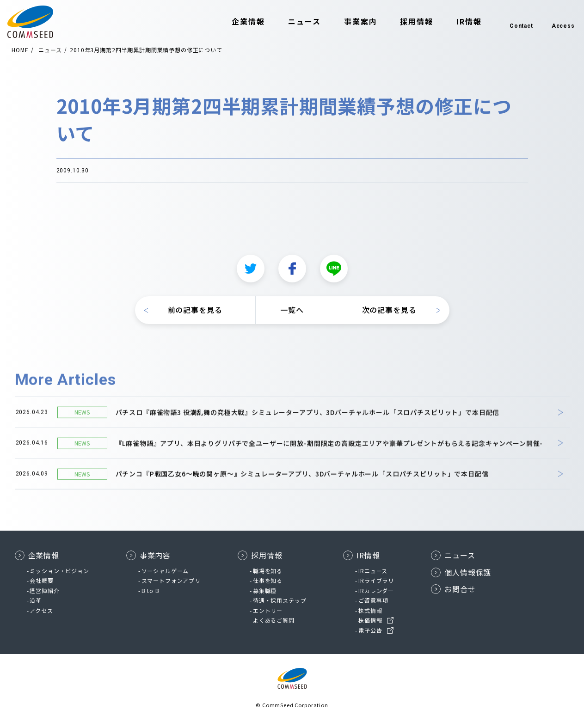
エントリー (268, 610)
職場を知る (268, 571)
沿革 (36, 600)
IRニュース (373, 571)
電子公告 (370, 630)
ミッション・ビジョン (59, 571)
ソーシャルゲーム (165, 571)
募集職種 (265, 590)
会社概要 (41, 580)
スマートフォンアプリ (171, 580)
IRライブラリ (376, 580)
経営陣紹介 (44, 590)
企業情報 (233, 22)
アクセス (41, 610)
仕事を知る (268, 580)
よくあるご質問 (274, 620)
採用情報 (401, 22)
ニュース (288, 22)
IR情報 (453, 22)
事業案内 (344, 22)
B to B (151, 590)
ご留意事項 (373, 600)
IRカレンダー (376, 590)
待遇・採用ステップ (280, 600)
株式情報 (370, 610)
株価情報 (370, 620)
